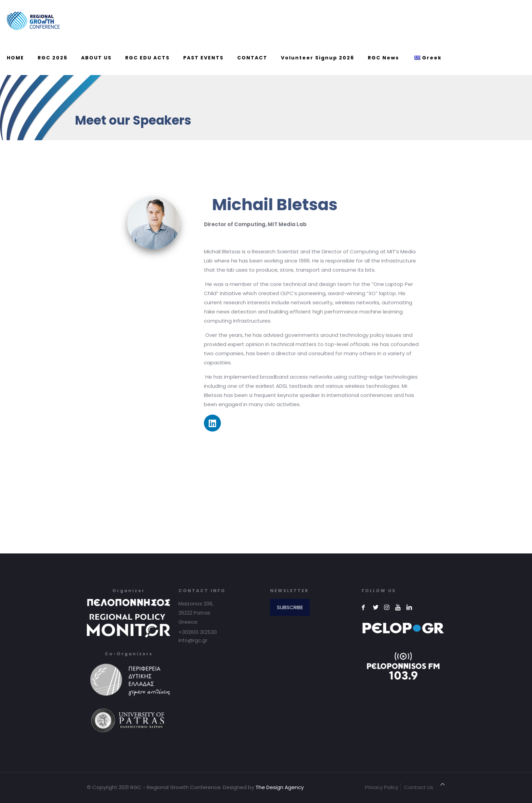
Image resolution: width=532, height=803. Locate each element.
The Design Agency (280, 787)
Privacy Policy (382, 787)
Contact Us (419, 787)
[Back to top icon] (443, 784)
